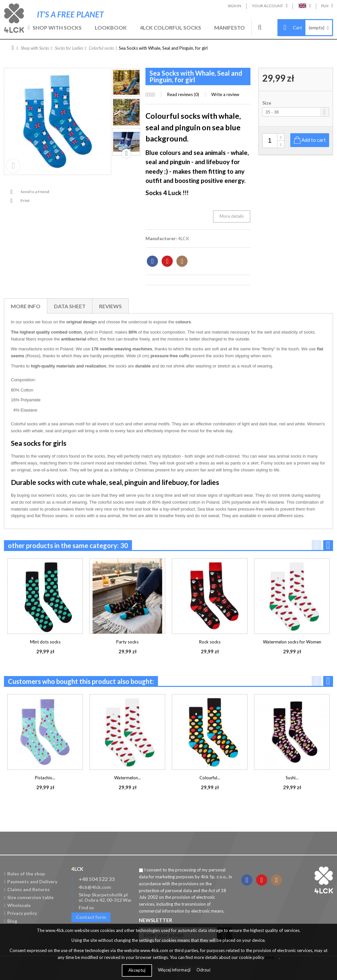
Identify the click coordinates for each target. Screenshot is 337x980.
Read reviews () (183, 94)
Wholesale (17, 905)
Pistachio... (45, 778)
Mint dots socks (45, 642)
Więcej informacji (175, 970)
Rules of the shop (24, 874)
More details (232, 216)
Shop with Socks (57, 27)
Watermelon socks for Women (292, 642)
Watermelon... (128, 778)
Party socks (127, 642)
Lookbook (111, 27)
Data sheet (70, 306)
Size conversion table (29, 897)
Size (267, 103)
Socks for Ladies (69, 48)
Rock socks (210, 642)
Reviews (110, 306)
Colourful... (210, 778)
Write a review (225, 94)
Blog (11, 921)
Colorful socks (101, 48)
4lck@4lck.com (95, 887)
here (270, 957)
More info (26, 306)
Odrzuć (204, 970)
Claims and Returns (27, 889)
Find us (86, 907)
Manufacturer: (161, 238)
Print (25, 201)
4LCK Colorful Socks (170, 27)
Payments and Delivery (31, 881)
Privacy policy (20, 913)
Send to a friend (35, 192)
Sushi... (292, 778)
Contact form (91, 917)
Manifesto (230, 27)
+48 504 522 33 (97, 879)
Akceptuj (137, 970)
